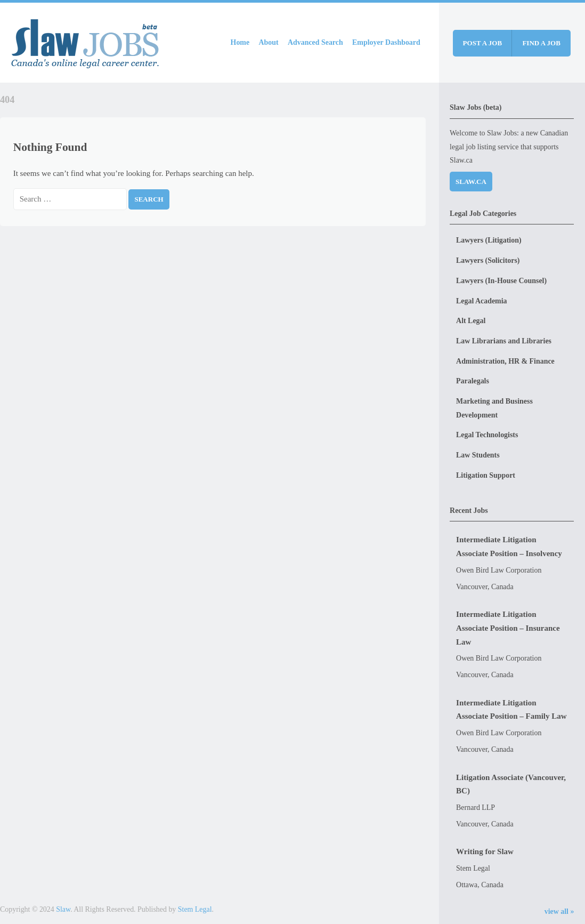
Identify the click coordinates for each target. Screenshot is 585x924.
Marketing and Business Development (494, 408)
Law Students (478, 455)
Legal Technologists (487, 435)
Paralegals (473, 381)
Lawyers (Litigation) (489, 240)
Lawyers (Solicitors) (488, 260)
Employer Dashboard (386, 42)
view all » (559, 911)
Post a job (482, 43)
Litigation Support (486, 475)
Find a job (541, 43)
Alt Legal (471, 321)
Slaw (63, 909)
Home (240, 42)
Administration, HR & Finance (505, 361)
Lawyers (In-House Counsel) (501, 281)
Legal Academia (481, 301)
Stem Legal (195, 909)
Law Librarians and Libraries (504, 341)
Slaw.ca (471, 182)
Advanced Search (315, 42)
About (269, 42)
